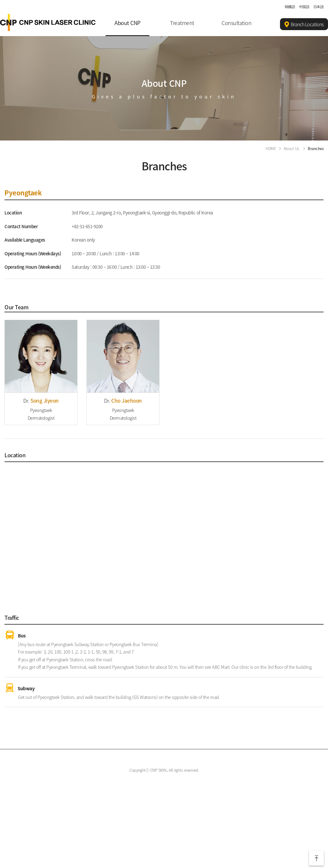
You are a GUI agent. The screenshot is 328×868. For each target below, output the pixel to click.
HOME (271, 148)
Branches (316, 148)
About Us (291, 148)
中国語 (304, 7)
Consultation (236, 23)
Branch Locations (304, 24)
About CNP (127, 23)
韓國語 (290, 7)
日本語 (319, 7)
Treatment (182, 23)
